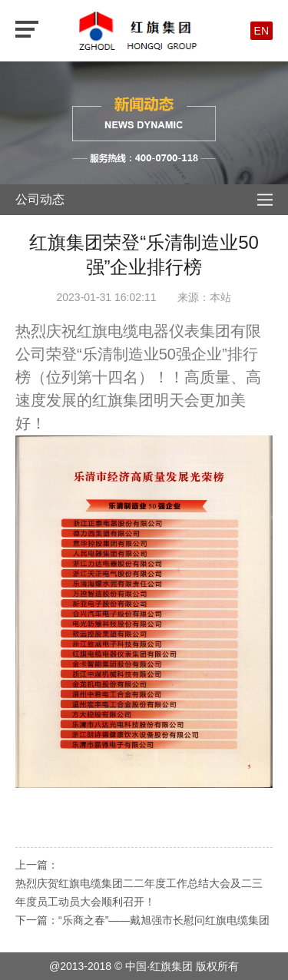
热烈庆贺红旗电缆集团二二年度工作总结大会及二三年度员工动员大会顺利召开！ (139, 892)
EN (262, 31)
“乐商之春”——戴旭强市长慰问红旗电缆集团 (164, 920)
